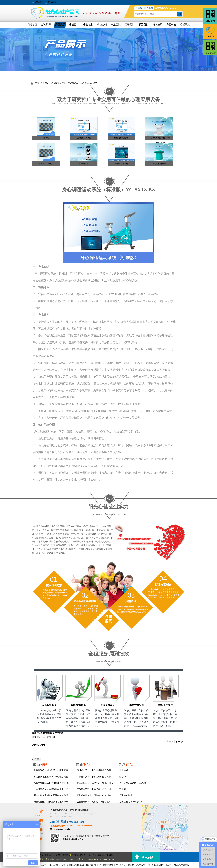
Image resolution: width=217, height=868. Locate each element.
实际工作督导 (166, 705)
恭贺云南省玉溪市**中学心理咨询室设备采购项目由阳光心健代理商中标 (53, 777)
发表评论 (36, 733)
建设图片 (74, 25)
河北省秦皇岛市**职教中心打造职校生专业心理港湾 (96, 795)
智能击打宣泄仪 (110, 865)
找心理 (169, 865)
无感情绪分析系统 (84, 138)
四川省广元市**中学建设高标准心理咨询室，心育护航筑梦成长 (96, 770)
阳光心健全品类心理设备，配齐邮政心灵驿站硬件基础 (53, 802)
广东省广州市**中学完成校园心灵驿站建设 (96, 777)
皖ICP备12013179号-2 (73, 839)
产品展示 (60, 25)
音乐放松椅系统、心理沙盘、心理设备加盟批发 (142, 865)
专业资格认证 (108, 705)
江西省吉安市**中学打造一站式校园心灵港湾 (96, 789)
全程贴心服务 (50, 705)
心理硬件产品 (72, 83)
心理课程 (185, 25)
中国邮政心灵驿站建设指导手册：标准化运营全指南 (53, 789)
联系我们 (143, 25)
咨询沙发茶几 (126, 795)
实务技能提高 (79, 705)
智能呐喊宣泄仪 (93, 865)
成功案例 (102, 25)
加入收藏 (52, 2)
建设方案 (88, 25)
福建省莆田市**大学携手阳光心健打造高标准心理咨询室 (96, 802)
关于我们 (130, 25)
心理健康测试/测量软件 (73, 865)
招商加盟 (157, 25)
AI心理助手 (84, 164)
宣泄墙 (46, 138)
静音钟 (123, 777)
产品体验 (171, 25)
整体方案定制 (137, 705)
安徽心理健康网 (182, 865)
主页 (37, 83)
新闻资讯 (46, 25)
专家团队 (116, 25)
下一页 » (179, 742)
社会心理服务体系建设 (50, 865)
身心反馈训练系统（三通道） (133, 783)
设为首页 (39, 2)
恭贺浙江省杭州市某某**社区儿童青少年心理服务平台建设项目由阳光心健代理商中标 (53, 770)
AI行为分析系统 (122, 164)
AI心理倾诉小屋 (159, 164)
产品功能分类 (57, 83)
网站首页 (32, 25)
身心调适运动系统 (89, 83)
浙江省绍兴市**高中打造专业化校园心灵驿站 (96, 783)
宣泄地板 (124, 770)
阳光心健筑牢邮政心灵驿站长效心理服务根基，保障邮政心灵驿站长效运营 (53, 795)
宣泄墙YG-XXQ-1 (46, 164)
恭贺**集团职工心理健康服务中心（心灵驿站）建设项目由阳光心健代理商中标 (53, 783)
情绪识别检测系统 (121, 138)
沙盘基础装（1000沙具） (131, 802)
